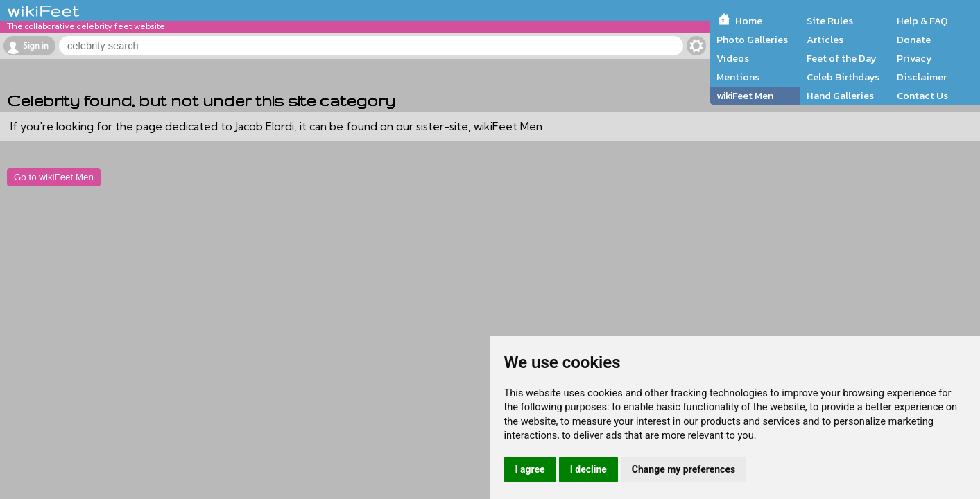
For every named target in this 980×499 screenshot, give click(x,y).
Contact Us (922, 96)
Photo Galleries (752, 40)
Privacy (914, 58)
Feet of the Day (842, 58)
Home (749, 21)
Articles (825, 40)
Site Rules (830, 21)
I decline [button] (588, 469)
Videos (733, 58)
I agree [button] (530, 469)
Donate (914, 40)
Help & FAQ (922, 21)
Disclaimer (922, 77)
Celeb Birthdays (843, 77)
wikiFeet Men (745, 96)
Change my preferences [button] (684, 469)
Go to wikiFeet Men (54, 177)
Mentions (738, 77)
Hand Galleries (840, 96)
